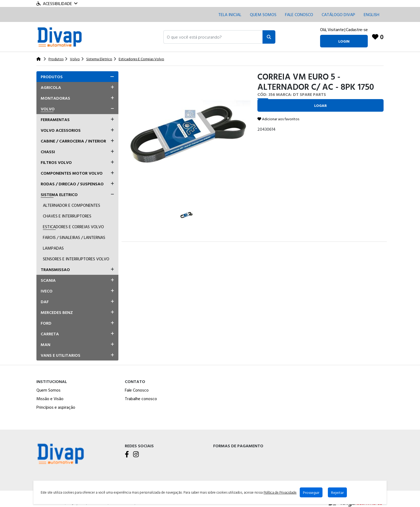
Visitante (336, 29)
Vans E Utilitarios (61, 355)
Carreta (50, 334)
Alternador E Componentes (72, 205)
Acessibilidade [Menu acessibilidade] (57, 3)
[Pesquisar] (269, 37)
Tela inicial (230, 14)
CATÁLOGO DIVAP (338, 14)
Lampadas (53, 248)
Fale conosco (299, 14)
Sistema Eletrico (59, 194)
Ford (46, 323)
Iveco (47, 291)
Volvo (48, 109)
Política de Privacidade (280, 493)
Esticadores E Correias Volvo (73, 227)
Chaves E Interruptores (67, 216)
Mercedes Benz (57, 312)
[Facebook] (127, 455)
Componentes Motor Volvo (72, 173)
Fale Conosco (137, 390)
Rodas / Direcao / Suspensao (72, 184)
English (372, 14)
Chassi (48, 152)
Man (46, 344)
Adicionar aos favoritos (278, 119)
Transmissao (55, 269)
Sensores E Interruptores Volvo (76, 259)
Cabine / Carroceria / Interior (73, 141)
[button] (213, 37)
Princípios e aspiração (56, 407)
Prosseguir (311, 492)
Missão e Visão (50, 399)
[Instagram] (136, 455)
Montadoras (55, 98)
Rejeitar (338, 492)
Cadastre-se (357, 29)
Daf (45, 302)
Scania (48, 280)
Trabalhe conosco (141, 399)
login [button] (344, 41)
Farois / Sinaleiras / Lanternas (74, 237)
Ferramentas (55, 119)
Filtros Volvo (56, 162)
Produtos (52, 77)
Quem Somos (263, 14)
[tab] (77, 77)
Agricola (51, 87)
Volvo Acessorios (61, 130)
